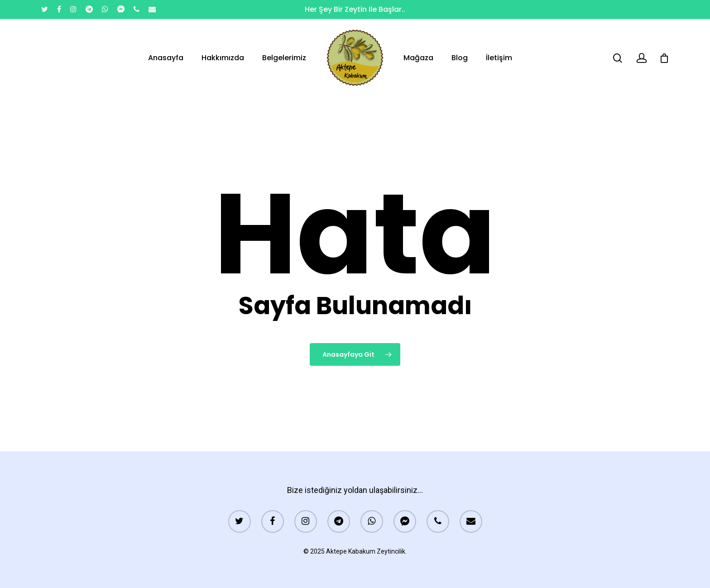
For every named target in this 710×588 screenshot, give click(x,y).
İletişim (499, 58)
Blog (460, 58)
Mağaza (418, 58)
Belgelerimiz (284, 58)
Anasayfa (166, 58)
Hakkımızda (223, 58)
